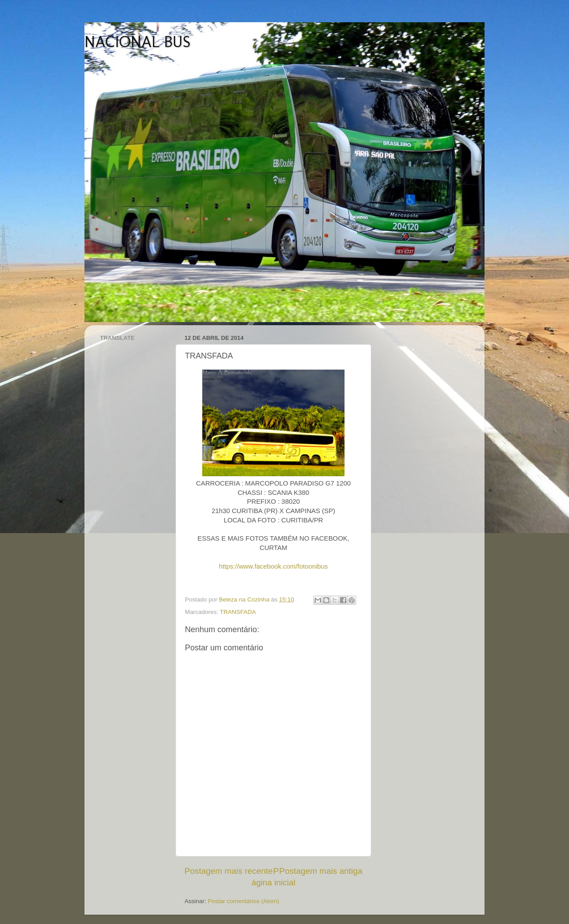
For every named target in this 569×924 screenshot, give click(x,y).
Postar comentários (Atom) (244, 901)
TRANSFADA (238, 612)
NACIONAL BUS (138, 42)
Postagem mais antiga (321, 871)
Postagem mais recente (228, 871)
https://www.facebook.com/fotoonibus (273, 566)
